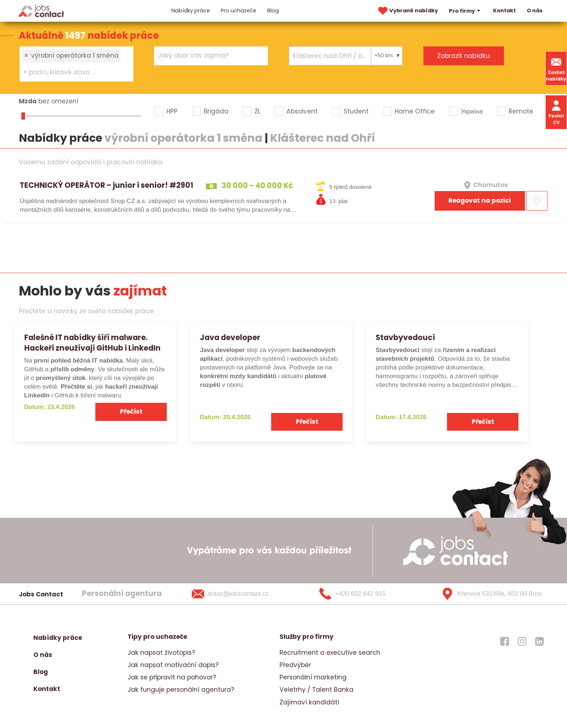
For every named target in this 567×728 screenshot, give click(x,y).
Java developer (230, 337)
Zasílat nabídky (556, 68)
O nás (535, 11)
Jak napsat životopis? (161, 653)
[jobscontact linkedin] (539, 641)
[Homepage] (42, 11)
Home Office (415, 111)
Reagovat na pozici (480, 200)
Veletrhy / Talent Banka (316, 690)
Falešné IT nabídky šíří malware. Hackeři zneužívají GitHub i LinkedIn (92, 343)
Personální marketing (313, 677)
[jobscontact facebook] (505, 641)
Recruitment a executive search (330, 653)
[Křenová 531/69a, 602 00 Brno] (489, 594)
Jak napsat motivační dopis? (173, 665)
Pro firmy (465, 11)
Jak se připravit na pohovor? (172, 677)
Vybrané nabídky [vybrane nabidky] (407, 11)
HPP (172, 111)
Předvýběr (295, 665)
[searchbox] (72, 73)
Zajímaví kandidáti (309, 702)
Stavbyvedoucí (405, 337)
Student (356, 111)
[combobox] (76, 64)
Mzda (28, 101)
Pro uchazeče (239, 11)
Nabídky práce (191, 11)
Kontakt (504, 11)
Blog (273, 11)
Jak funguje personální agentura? (181, 690)
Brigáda (216, 111)
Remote (521, 111)
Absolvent (302, 111)
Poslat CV (556, 112)
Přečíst (131, 411)
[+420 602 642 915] (364, 594)
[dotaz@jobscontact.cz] (239, 594)
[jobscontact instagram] (522, 641)
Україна (472, 111)
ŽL (257, 111)
